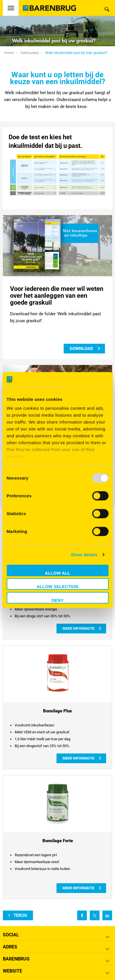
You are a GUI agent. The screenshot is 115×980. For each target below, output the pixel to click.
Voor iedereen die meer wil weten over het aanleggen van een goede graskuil (57, 296)
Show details (84, 555)
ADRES (10, 947)
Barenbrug (16, 959)
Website (12, 971)
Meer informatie (78, 628)
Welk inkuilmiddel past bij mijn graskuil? (76, 53)
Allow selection (57, 586)
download (81, 349)
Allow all (58, 573)
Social (11, 935)
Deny (58, 600)
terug (20, 915)
